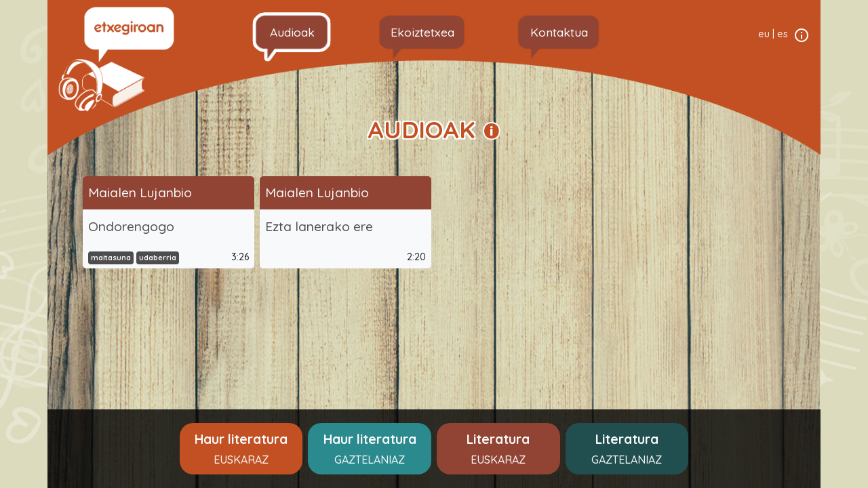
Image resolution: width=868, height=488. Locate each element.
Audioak (292, 32)
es (783, 34)
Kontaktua (559, 32)
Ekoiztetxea (422, 32)
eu (764, 34)
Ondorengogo (131, 226)
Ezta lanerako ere (319, 226)
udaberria (158, 258)
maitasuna (111, 258)
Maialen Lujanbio (140, 192)
